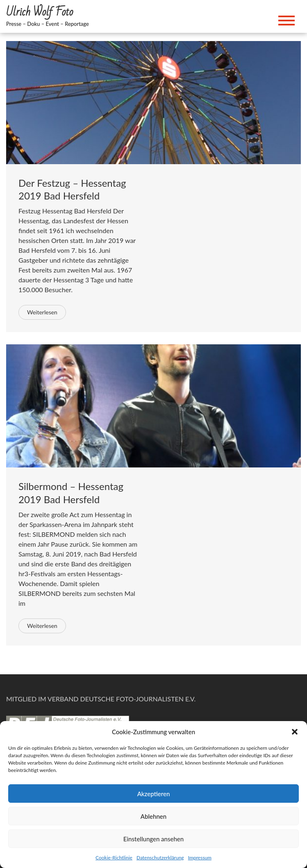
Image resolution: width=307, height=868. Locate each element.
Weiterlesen (42, 312)
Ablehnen (153, 816)
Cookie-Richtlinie (114, 858)
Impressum (200, 858)
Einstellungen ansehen (153, 839)
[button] (295, 732)
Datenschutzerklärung (160, 858)
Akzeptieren (154, 794)
